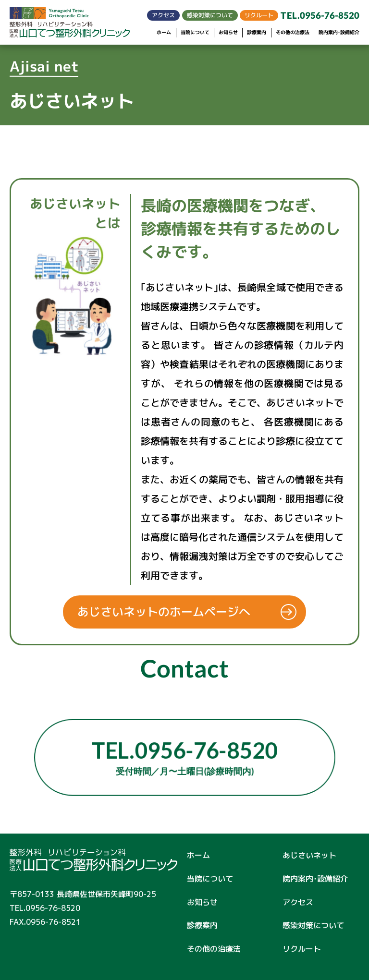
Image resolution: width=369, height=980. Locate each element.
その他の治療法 (293, 33)
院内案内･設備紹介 (339, 33)
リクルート (259, 15)
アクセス (163, 15)
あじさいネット (309, 855)
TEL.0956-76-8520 (320, 16)
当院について (195, 33)
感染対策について (210, 15)
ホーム (164, 33)
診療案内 (257, 33)
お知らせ (228, 33)
